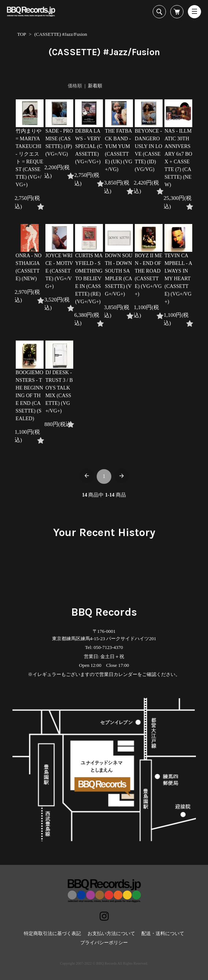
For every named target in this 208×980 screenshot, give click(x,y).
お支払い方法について (111, 933)
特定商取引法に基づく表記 (52, 933)
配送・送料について (163, 933)
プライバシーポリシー (104, 943)
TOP (22, 34)
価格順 (75, 86)
